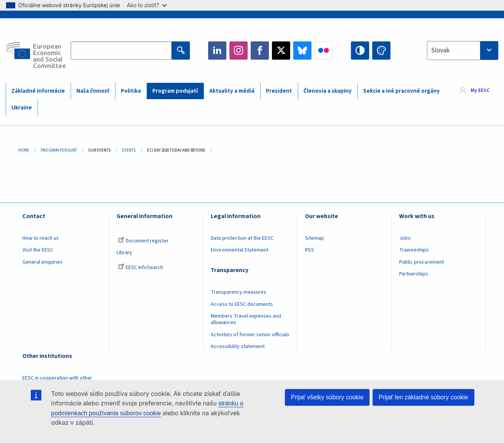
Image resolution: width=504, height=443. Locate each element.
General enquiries (43, 262)
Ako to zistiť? (147, 5)
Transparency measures (239, 292)
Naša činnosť (93, 91)
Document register (143, 241)
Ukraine (22, 108)
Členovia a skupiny (328, 91)
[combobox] (463, 51)
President (279, 91)
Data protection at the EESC (242, 238)
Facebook (260, 51)
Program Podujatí (59, 150)
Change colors (381, 51)
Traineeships (414, 250)
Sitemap (314, 238)
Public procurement (422, 262)
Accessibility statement (238, 346)
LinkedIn (217, 51)
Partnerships (414, 274)
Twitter (281, 51)
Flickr (324, 51)
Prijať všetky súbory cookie (327, 397)
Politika (131, 91)
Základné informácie (38, 91)
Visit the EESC (38, 250)
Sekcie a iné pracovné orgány (401, 91)
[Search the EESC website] (121, 51)
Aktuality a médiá (232, 91)
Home (24, 150)
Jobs (405, 238)
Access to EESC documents (242, 304)
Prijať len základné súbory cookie (423, 397)
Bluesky (302, 51)
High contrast (360, 51)
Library (124, 253)
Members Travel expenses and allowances (246, 319)
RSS (310, 250)
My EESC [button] (480, 90)
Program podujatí (175, 91)
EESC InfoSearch (141, 267)
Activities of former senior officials (250, 335)
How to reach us (41, 238)
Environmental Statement (240, 250)
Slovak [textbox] (440, 51)
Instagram (239, 51)
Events (129, 150)
